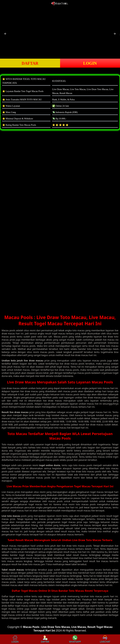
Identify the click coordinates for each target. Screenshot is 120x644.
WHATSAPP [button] (75, 639)
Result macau (9, 546)
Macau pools (8, 330)
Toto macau (8, 444)
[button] (5, 34)
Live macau (8, 492)
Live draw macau (11, 388)
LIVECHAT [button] (105, 639)
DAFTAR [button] (30, 63)
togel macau (16, 596)
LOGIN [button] (90, 63)
